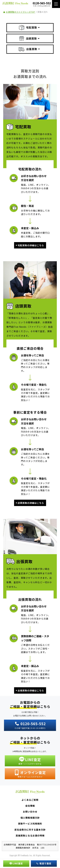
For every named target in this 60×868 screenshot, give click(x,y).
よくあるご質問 (30, 800)
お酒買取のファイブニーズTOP (20, 12)
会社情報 (30, 806)
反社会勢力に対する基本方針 (30, 830)
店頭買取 (28, 39)
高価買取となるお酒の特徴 (30, 835)
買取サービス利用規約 (30, 824)
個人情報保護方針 (30, 818)
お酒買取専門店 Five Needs (15, 4)
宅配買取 (28, 28)
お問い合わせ (30, 812)
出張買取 (28, 49)
